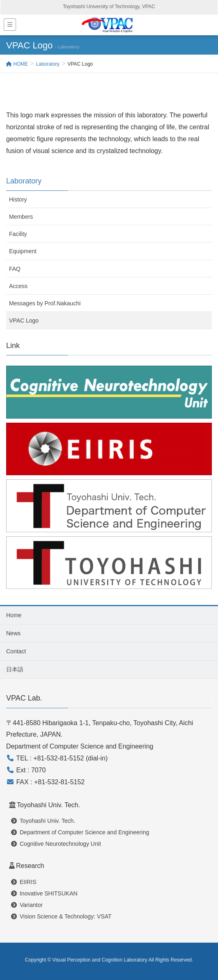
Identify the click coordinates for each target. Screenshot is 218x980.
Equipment (23, 251)
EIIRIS (24, 882)
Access (18, 286)
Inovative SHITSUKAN (44, 893)
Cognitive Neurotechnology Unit (56, 844)
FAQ (15, 269)
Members (21, 217)
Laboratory (24, 181)
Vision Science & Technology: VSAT (61, 916)
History (18, 199)
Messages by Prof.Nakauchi (45, 303)
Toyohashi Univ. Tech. (43, 821)
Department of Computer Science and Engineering (80, 832)
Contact (16, 651)
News (13, 633)
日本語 (15, 669)
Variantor (27, 905)
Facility (18, 234)
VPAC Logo (24, 321)
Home (14, 615)
